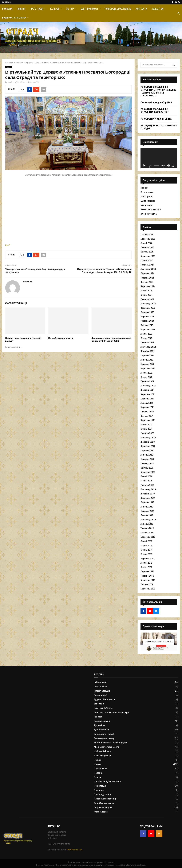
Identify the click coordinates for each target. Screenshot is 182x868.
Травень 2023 (147, 321)
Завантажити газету (151, 209)
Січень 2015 (146, 546)
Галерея (55, 9)
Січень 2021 (146, 429)
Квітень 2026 (147, 235)
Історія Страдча (149, 214)
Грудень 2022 (147, 342)
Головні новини (102, 721)
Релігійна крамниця (104, 803)
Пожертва (157, 9)
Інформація (146, 205)
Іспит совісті (100, 687)
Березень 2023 (148, 330)
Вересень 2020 (148, 446)
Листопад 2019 (148, 489)
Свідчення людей (103, 807)
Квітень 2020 (147, 468)
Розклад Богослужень (118, 9)
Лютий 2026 (146, 243)
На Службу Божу (102, 751)
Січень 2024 (146, 295)
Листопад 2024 (148, 269)
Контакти (141, 9)
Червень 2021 (147, 407)
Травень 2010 (147, 576)
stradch (11, 82)
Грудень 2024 (147, 265)
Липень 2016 (147, 524)
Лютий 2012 (146, 563)
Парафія (98, 773)
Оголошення (147, 192)
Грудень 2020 (147, 433)
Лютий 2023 (146, 334)
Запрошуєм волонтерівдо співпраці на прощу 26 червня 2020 (111, 340)
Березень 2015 (148, 537)
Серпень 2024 (147, 273)
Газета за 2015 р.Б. (103, 708)
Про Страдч (37, 9)
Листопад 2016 (148, 520)
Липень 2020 (147, 455)
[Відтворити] (144, 165)
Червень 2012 (147, 559)
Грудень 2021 (147, 381)
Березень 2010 (148, 580)
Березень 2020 (148, 472)
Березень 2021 (148, 420)
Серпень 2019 (147, 502)
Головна (7, 9)
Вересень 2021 (148, 394)
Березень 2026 (148, 239)
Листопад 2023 (148, 304)
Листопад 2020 (148, 438)
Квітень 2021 (147, 416)
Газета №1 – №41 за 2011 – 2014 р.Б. (112, 712)
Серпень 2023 (147, 312)
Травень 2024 (147, 278)
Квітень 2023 (147, 325)
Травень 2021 (147, 412)
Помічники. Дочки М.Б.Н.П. (108, 782)
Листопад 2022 (148, 347)
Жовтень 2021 (148, 390)
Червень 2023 (147, 317)
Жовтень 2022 (148, 351)
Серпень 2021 (147, 399)
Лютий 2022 (146, 373)
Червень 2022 (147, 364)
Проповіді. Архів (102, 794)
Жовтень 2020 (148, 442)
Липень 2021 (147, 403)
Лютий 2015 (146, 541)
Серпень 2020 (147, 451)
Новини (21, 9)
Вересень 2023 (148, 308)
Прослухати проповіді (105, 799)
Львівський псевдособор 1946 (156, 102)
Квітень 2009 (147, 584)
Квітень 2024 (147, 282)
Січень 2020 (146, 481)
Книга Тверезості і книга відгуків (110, 743)
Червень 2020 (147, 459)
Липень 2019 (147, 507)
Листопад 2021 (148, 386)
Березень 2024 (148, 286)
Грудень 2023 (147, 299)
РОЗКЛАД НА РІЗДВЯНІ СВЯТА (156, 119)
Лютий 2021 (146, 425)
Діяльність (100, 725)
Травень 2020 (147, 464)
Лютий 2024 (146, 291)
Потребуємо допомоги (61, 338)
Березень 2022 (148, 369)
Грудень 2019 (147, 485)
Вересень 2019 (148, 498)
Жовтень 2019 (148, 494)
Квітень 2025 (147, 252)
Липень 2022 (147, 360)
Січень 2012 (146, 567)
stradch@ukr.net (74, 850)
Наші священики (102, 756)
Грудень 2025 (147, 247)
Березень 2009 (148, 589)
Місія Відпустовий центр (106, 747)
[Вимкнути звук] (168, 165)
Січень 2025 (146, 260)
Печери (98, 777)
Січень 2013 (146, 554)
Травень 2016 (147, 528)
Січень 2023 (146, 338)
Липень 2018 (147, 515)
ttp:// (52, 245)
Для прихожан (89, 9)
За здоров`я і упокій (104, 734)
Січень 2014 (146, 550)
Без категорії (101, 695)
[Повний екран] (173, 165)
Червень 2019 (147, 511)
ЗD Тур (70, 9)
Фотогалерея (101, 812)
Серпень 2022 (147, 355)
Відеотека (99, 704)
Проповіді (99, 790)
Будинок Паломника (14, 18)
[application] (159, 158)
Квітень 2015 (147, 533)
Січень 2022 (146, 377)
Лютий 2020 (146, 476)
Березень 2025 (148, 256)
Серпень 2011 (147, 571)
